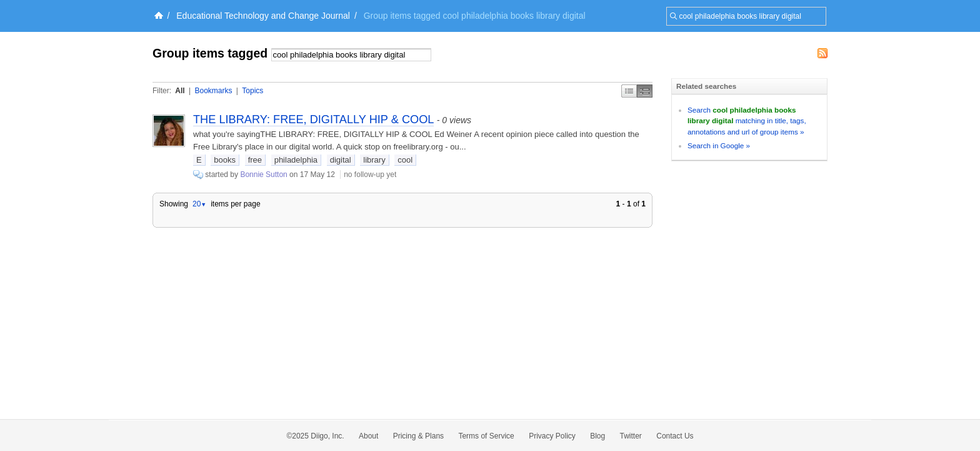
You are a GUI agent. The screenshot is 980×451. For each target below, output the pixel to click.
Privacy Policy (552, 436)
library (374, 160)
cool (405, 160)
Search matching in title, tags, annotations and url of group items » (747, 121)
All (180, 91)
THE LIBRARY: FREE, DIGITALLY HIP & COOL (313, 119)
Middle (645, 91)
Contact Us (675, 436)
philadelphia (296, 160)
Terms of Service (486, 436)
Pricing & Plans (418, 436)
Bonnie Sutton (263, 175)
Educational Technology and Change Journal (263, 16)
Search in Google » (719, 145)
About (368, 436)
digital (341, 160)
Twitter (631, 436)
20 (199, 204)
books (225, 160)
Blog (597, 436)
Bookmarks (213, 91)
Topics (252, 91)
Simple (629, 91)
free (255, 160)
